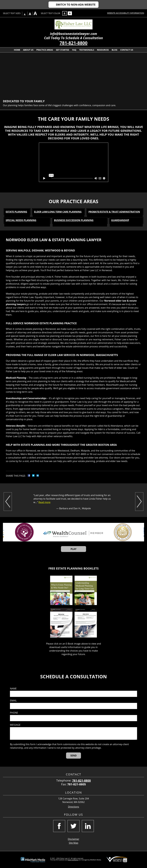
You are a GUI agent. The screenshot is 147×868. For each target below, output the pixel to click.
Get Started (63, 50)
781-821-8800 (74, 43)
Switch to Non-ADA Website (76, 5)
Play (73, 549)
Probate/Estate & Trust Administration (114, 212)
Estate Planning (16, 212)
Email (13, 701)
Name (13, 689)
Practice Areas (45, 50)
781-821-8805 (77, 784)
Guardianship (120, 220)
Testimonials (87, 50)
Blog (114, 50)
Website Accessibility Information (126, 13)
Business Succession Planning (74, 220)
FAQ (74, 50)
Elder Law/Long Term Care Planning (58, 212)
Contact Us (127, 50)
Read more (44, 502)
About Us (28, 50)
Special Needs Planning (21, 220)
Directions (73, 807)
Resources (103, 50)
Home (17, 50)
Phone (14, 713)
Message (15, 725)
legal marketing (73, 860)
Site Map (74, 843)
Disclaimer (73, 839)
